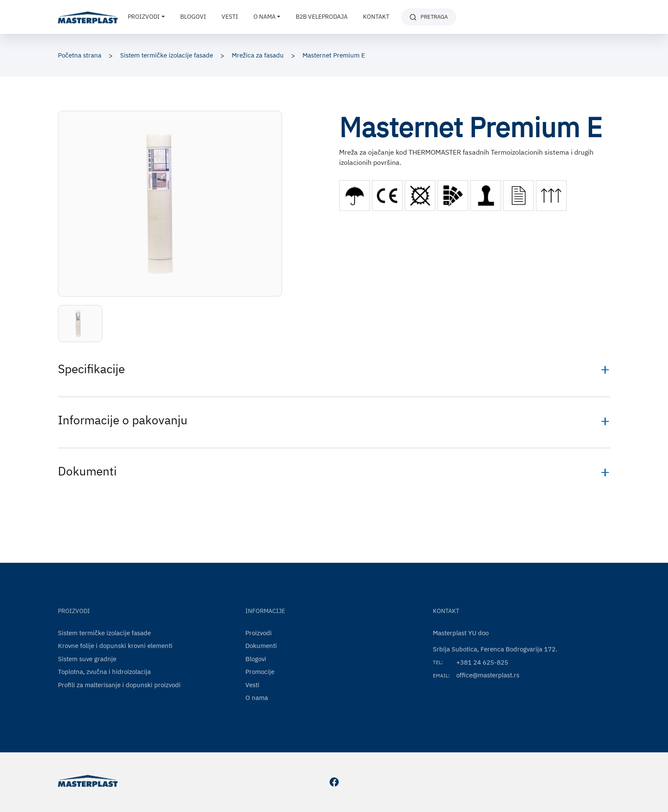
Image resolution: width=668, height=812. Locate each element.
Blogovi (193, 17)
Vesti (230, 17)
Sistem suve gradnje (87, 659)
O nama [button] (265, 17)
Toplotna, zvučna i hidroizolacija (104, 672)
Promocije (260, 672)
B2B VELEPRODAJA (322, 17)
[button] (80, 324)
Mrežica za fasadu (258, 55)
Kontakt (376, 17)
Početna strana (80, 55)
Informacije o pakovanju (123, 420)
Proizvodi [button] (144, 17)
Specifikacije (91, 369)
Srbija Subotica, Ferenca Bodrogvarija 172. (495, 649)
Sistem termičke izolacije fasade (167, 55)
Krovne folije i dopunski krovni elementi (115, 646)
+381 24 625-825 (482, 662)
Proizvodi (259, 633)
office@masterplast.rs (488, 675)
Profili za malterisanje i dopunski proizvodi (119, 685)
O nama (257, 698)
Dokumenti (87, 471)
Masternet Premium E (334, 55)
